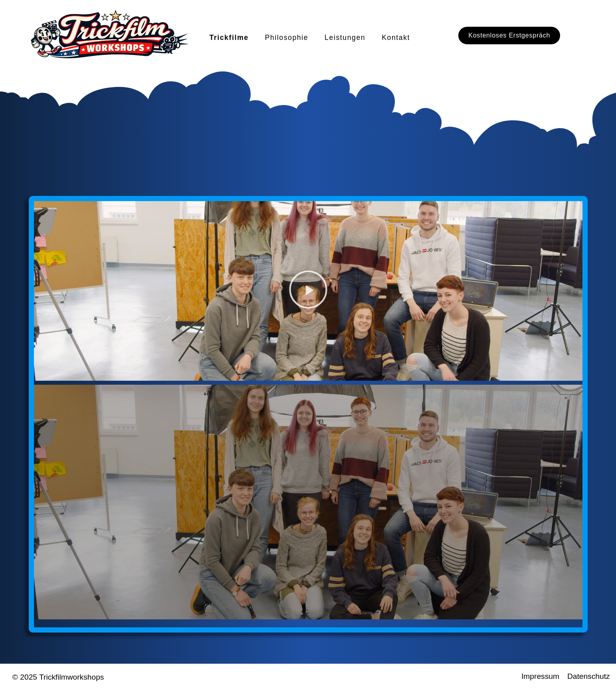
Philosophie (287, 38)
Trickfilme (229, 38)
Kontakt (396, 38)
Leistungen (345, 38)
